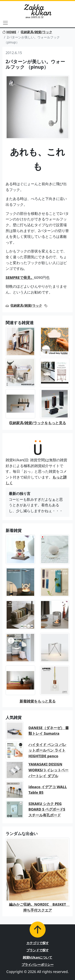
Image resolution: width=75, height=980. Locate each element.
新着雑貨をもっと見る (38, 701)
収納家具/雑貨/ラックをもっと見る (37, 423)
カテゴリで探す (38, 943)
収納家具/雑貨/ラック (36, 32)
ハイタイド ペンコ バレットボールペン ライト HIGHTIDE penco (47, 750)
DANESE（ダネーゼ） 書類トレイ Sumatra (48, 731)
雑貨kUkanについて (38, 957)
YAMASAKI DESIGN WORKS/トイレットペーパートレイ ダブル (48, 770)
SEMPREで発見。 (20, 277)
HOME (9, 32)
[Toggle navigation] (5, 23)
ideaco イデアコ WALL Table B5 (48, 790)
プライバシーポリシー (38, 965)
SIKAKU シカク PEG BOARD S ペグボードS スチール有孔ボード (47, 809)
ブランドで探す (38, 950)
